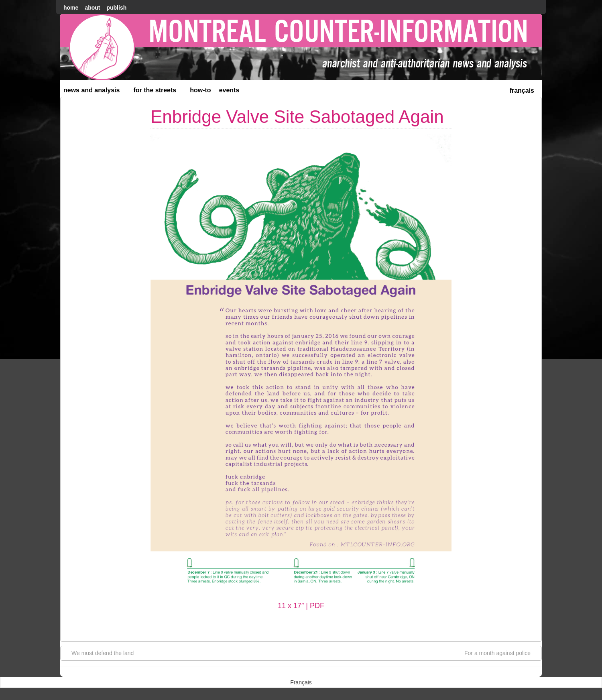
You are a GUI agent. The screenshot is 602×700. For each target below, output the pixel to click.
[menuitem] (522, 90)
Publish (116, 8)
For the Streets (159, 92)
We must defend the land (99, 653)
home (71, 8)
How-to (200, 90)
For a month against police (501, 653)
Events (229, 90)
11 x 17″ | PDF (301, 606)
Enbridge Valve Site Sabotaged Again (297, 117)
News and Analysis (95, 92)
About (92, 8)
